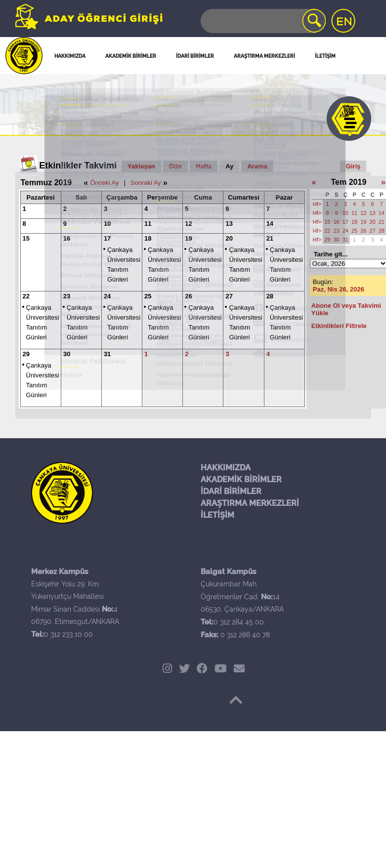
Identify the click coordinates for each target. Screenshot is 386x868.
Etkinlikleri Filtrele (339, 326)
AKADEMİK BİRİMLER (241, 479)
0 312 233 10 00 (68, 634)
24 (107, 296)
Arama (257, 166)
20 (229, 238)
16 (67, 238)
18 (148, 238)
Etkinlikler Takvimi (78, 165)
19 (188, 238)
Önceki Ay (104, 183)
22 (26, 296)
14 (270, 224)
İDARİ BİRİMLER (231, 491)
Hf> (317, 204)
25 (148, 296)
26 (188, 296)
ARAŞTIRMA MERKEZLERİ (250, 503)
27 (229, 296)
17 (107, 238)
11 (148, 224)
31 (107, 354)
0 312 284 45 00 (239, 622)
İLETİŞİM (217, 515)
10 (107, 224)
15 (26, 238)
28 (270, 296)
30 (67, 354)
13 (229, 224)
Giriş (353, 166)
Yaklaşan (141, 166)
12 (188, 224)
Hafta (204, 166)
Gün (175, 166)
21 (270, 238)
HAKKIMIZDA (226, 468)
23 (67, 296)
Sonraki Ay (146, 183)
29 (26, 354)
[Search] (262, 21)
